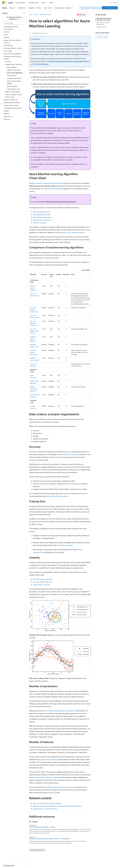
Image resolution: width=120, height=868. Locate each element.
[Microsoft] (4, 3)
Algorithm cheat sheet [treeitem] (14, 70)
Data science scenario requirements (103, 23)
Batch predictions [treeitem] (12, 86)
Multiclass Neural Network (42, 220)
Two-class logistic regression (33, 288)
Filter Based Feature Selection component (46, 777)
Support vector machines (41, 585)
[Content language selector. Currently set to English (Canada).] (9, 865)
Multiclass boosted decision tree (34, 352)
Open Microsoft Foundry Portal (90, 8)
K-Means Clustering (39, 223)
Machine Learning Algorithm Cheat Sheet (61, 202)
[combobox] (15, 18)
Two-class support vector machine (34, 331)
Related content (101, 27)
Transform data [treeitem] (12, 75)
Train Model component (65, 545)
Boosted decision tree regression (34, 389)
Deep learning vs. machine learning (45, 809)
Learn (31, 14)
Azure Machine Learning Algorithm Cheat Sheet (48, 183)
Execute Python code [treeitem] (13, 89)
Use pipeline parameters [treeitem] (14, 78)
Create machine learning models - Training (42, 827)
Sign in (116, 2)
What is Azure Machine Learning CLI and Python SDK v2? (69, 61)
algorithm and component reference (73, 232)
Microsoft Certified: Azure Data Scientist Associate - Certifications (49, 839)
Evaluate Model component (69, 454)
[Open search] (111, 3)
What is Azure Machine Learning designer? (47, 803)
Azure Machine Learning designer (52, 189)
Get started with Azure (110, 8)
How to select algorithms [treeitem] (15, 73)
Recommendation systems (42, 215)
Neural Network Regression (42, 217)
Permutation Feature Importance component (58, 787)
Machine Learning (45, 14)
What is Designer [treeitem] (12, 67)
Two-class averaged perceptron (33, 323)
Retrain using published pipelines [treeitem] (14, 82)
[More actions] (89, 15)
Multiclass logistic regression (33, 339)
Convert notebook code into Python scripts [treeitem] (14, 96)
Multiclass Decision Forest (42, 212)
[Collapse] (24, 13)
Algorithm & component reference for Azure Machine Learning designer (57, 806)
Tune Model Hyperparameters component (60, 711)
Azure (36, 14)
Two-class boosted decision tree (34, 310)
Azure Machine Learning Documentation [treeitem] (11, 28)
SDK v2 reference (42, 64)
